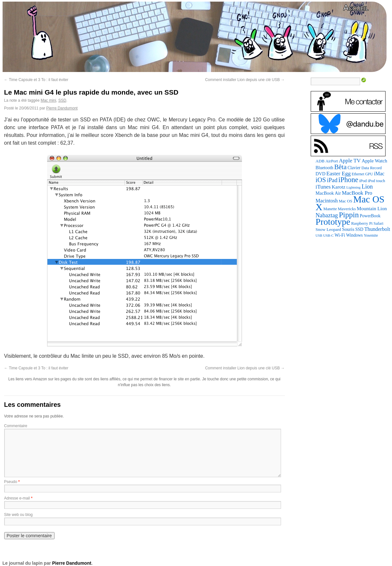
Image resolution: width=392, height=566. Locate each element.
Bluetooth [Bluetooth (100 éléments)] (324, 168)
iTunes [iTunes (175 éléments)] (323, 187)
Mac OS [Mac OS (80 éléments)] (346, 201)
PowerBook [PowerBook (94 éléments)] (370, 216)
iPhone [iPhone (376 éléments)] (348, 180)
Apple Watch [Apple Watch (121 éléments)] (374, 161)
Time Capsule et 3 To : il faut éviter (36, 80)
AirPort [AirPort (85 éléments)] (332, 161)
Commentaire (16, 426)
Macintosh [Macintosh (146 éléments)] (327, 201)
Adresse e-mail (17, 498)
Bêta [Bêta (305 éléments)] (340, 167)
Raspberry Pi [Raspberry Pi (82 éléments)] (362, 223)
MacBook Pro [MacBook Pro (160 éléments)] (357, 193)
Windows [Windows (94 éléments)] (355, 235)
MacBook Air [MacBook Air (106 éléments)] (328, 193)
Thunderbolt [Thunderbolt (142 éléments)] (377, 229)
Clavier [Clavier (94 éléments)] (354, 168)
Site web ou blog (19, 515)
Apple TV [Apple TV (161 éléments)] (350, 161)
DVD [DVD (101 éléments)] (320, 174)
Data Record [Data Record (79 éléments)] (372, 168)
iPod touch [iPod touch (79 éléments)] (377, 181)
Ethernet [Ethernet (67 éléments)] (358, 174)
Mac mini (48, 100)
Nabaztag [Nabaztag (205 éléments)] (327, 215)
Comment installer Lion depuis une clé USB (245, 80)
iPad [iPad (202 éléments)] (332, 180)
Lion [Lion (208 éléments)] (367, 187)
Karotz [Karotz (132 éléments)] (338, 187)
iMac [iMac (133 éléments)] (379, 174)
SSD (62, 100)
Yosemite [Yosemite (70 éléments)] (371, 235)
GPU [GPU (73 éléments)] (369, 174)
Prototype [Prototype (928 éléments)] (333, 222)
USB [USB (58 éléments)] (319, 236)
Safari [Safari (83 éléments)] (378, 223)
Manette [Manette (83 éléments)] (330, 209)
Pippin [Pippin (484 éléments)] (349, 215)
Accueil (356, 8)
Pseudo (11, 482)
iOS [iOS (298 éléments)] (321, 180)
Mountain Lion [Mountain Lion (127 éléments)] (372, 208)
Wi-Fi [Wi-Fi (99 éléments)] (340, 235)
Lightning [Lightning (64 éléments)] (353, 187)
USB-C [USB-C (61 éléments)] (328, 235)
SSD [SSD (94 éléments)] (359, 229)
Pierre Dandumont (62, 108)
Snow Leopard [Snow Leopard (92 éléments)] (328, 229)
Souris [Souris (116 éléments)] (348, 229)
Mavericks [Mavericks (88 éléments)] (347, 209)
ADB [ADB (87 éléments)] (320, 161)
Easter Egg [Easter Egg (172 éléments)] (339, 174)
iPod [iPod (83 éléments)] (363, 181)
